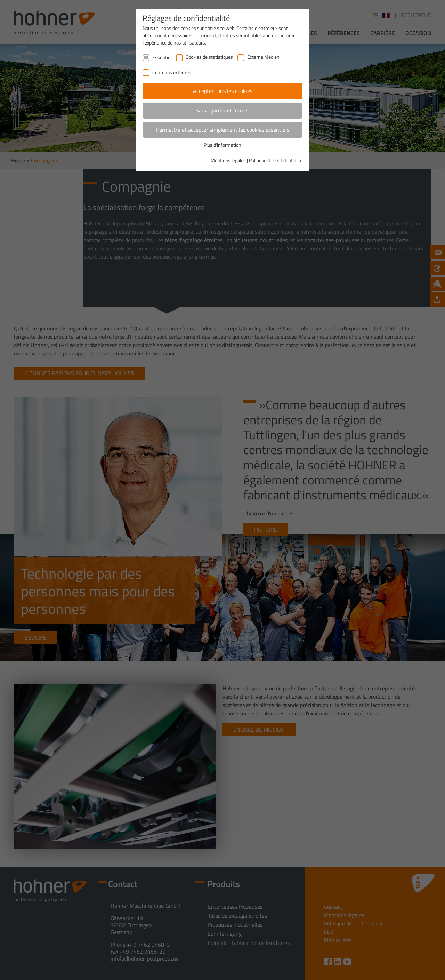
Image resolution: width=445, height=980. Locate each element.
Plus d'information (222, 145)
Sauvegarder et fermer (222, 110)
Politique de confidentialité (276, 160)
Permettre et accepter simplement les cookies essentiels (223, 130)
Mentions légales (228, 160)
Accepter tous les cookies (223, 91)
